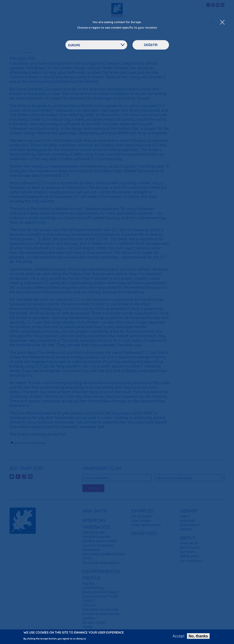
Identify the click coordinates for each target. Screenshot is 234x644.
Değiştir (151, 45)
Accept (179, 637)
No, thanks (198, 637)
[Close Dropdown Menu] (222, 23)
